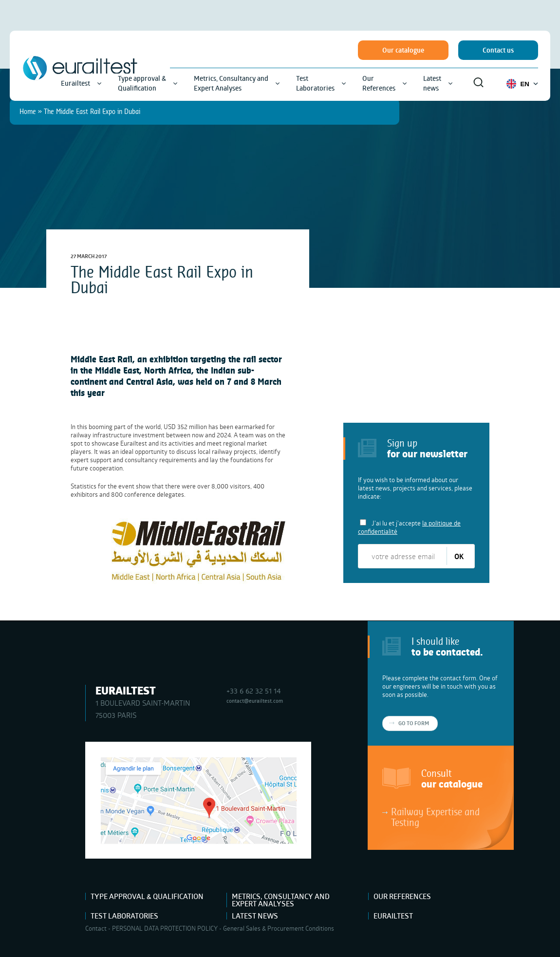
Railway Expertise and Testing (435, 817)
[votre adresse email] (403, 556)
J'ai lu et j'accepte (409, 527)
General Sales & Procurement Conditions (279, 928)
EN (522, 84)
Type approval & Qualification (147, 896)
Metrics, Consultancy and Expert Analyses (281, 900)
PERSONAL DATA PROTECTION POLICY (165, 928)
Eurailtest (393, 916)
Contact (96, 928)
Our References (402, 896)
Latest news (255, 916)
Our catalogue (403, 50)
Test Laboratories (124, 916)
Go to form (414, 723)
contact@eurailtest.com (255, 701)
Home (28, 111)
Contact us (498, 50)
